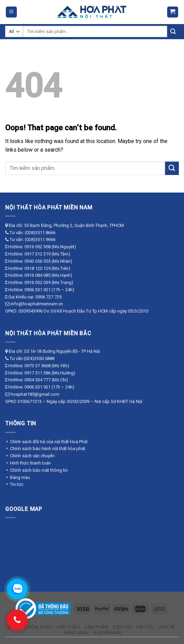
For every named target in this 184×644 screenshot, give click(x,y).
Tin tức (144, 627)
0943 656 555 (37, 261)
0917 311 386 (37, 373)
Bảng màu (77, 632)
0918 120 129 (37, 268)
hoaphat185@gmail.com (35, 394)
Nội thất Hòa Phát (29, 627)
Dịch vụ (122, 627)
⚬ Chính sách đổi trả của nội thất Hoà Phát (46, 442)
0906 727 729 (48, 297)
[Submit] (173, 32)
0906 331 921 (37, 290)
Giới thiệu (68, 627)
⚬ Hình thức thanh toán (28, 463)
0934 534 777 (37, 380)
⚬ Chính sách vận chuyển (30, 456)
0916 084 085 (37, 275)
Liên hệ (167, 627)
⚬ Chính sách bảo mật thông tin (36, 470)
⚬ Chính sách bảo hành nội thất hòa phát (45, 449)
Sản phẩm (96, 627)
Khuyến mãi (107, 632)
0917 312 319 (37, 254)
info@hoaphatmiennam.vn (37, 304)
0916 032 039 (37, 282)
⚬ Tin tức (14, 484)
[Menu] (12, 12)
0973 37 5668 (37, 366)
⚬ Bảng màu (18, 477)
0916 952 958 (37, 247)
